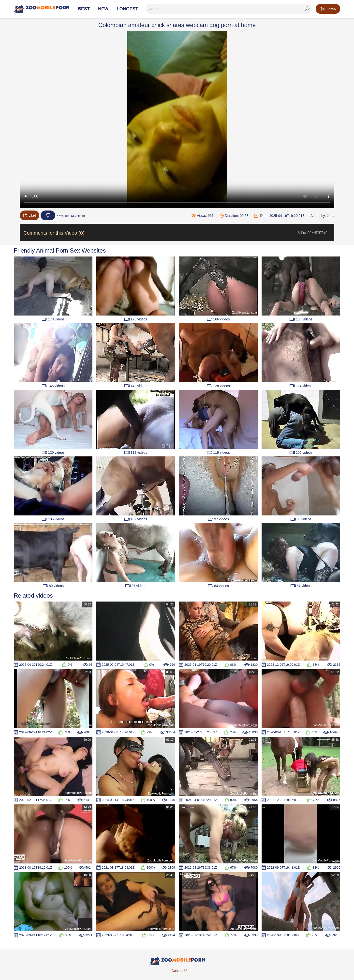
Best (84, 9)
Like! (29, 215)
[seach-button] (307, 9)
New (103, 9)
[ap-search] (229, 9)
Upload (328, 9)
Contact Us (180, 971)
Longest (127, 9)
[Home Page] (42, 9)
